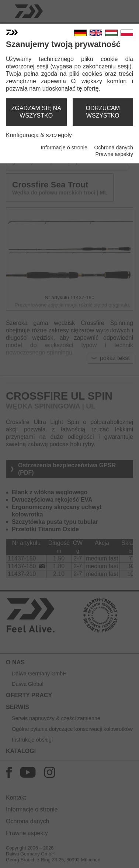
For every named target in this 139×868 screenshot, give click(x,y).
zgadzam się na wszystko (36, 112)
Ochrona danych (114, 148)
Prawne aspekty (114, 154)
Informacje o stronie (64, 148)
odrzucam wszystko (103, 112)
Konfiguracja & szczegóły (39, 135)
